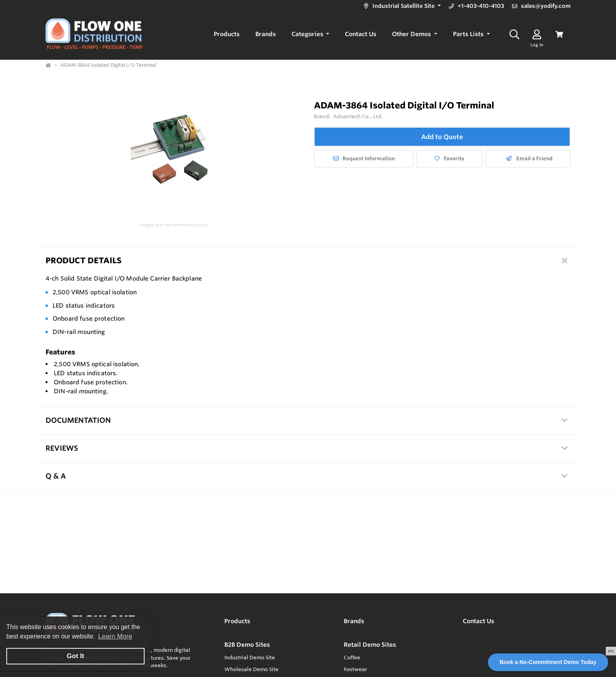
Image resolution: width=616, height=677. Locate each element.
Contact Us (478, 621)
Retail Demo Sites (370, 645)
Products (237, 621)
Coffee (352, 657)
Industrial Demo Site (250, 657)
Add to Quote (442, 137)
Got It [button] (75, 656)
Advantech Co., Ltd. (358, 116)
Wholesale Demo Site (251, 669)
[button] (401, 6)
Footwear (355, 669)
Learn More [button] (115, 636)
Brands (354, 621)
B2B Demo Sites (247, 645)
